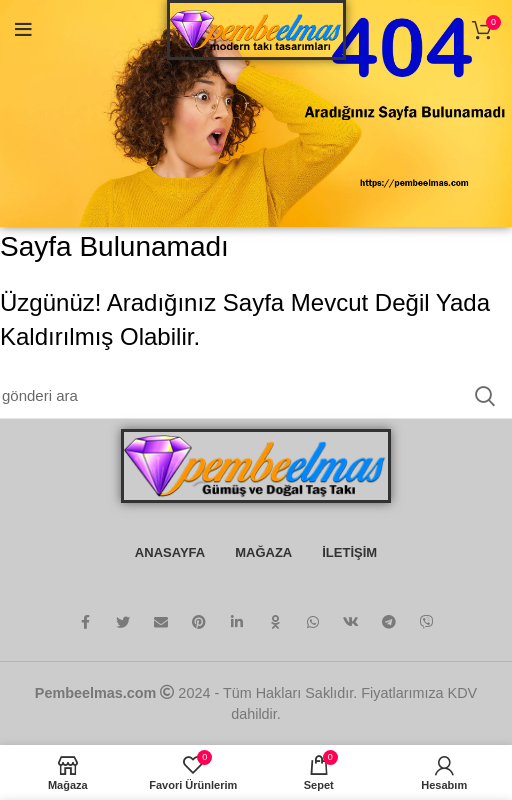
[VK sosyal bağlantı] (351, 622)
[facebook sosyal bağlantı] (85, 622)
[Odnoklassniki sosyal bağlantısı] (275, 622)
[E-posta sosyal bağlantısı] (161, 622)
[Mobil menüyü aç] (23, 30)
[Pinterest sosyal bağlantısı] (199, 622)
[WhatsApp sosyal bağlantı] (313, 622)
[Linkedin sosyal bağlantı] (237, 622)
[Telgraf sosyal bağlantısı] (389, 622)
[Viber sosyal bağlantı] (427, 622)
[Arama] (256, 396)
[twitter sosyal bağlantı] (123, 622)
